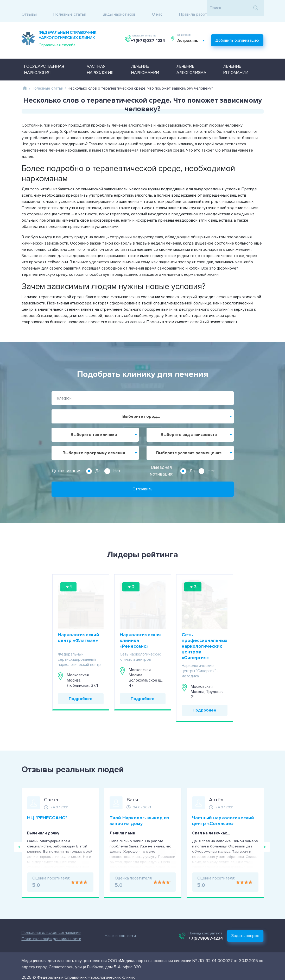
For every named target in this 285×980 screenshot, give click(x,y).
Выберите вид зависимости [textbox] (189, 425)
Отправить (142, 479)
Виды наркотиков (119, 8)
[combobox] (193, 35)
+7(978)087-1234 (149, 35)
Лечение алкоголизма (191, 60)
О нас (157, 8)
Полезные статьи (70, 8)
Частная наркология (100, 60)
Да (98, 461)
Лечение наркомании (145, 60)
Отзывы (29, 8)
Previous (19, 837)
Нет (117, 461)
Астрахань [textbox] (190, 35)
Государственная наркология (44, 60)
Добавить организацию (237, 32)
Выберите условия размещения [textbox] (189, 443)
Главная (25, 78)
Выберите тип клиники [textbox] (94, 425)
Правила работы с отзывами (206, 8)
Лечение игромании (236, 60)
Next (265, 837)
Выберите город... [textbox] (141, 407)
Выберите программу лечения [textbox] (94, 443)
